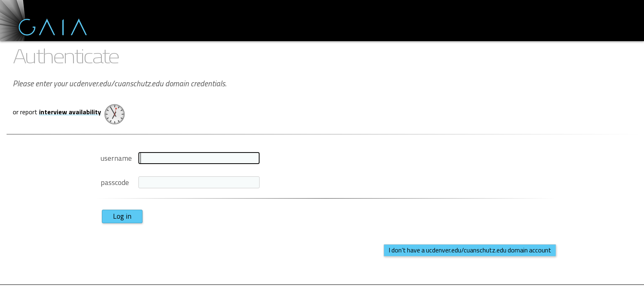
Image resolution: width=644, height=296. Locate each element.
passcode (115, 182)
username (116, 158)
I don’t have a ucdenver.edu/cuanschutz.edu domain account (470, 250)
